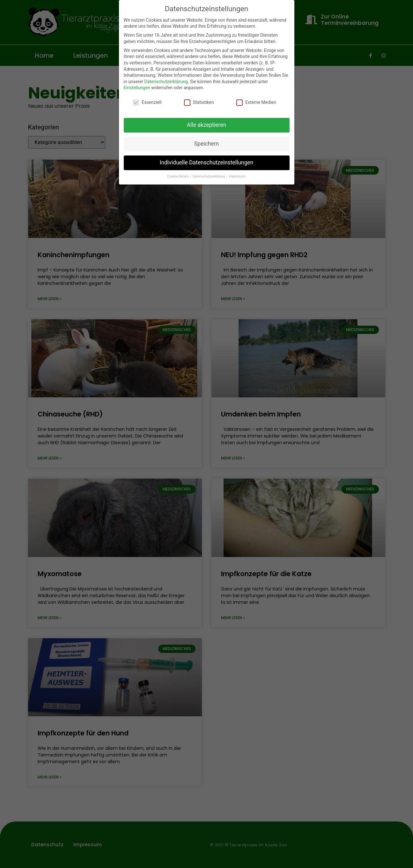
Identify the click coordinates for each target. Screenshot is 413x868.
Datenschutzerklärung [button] (209, 176)
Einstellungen (137, 88)
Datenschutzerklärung (166, 82)
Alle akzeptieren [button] (207, 125)
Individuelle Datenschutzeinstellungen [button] (206, 163)
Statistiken (199, 102)
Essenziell (147, 102)
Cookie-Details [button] (179, 176)
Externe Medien (256, 102)
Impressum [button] (237, 176)
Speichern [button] (206, 144)
